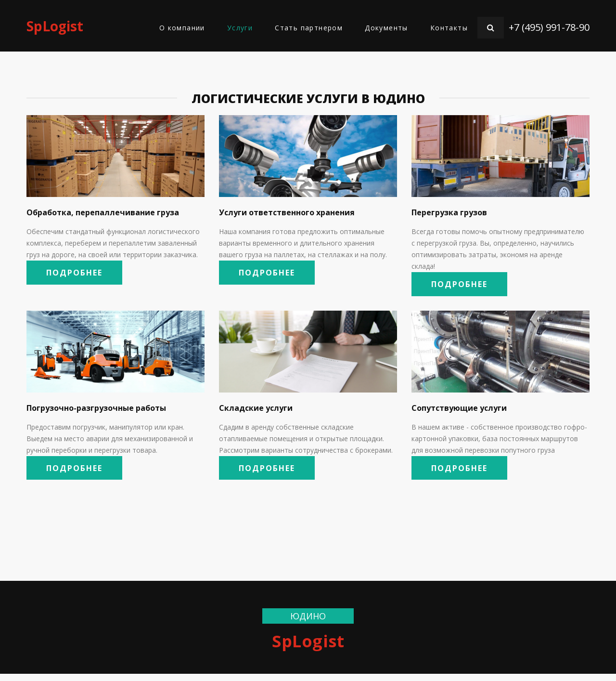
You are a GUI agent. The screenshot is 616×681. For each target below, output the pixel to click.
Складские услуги (256, 411)
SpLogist (55, 26)
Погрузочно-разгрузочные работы (96, 411)
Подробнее (81, 275)
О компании (182, 28)
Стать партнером (309, 28)
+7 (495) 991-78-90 (549, 27)
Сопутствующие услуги (459, 411)
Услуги (240, 28)
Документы (386, 28)
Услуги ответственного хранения (287, 212)
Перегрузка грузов (449, 212)
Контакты (449, 28)
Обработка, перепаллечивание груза (103, 212)
